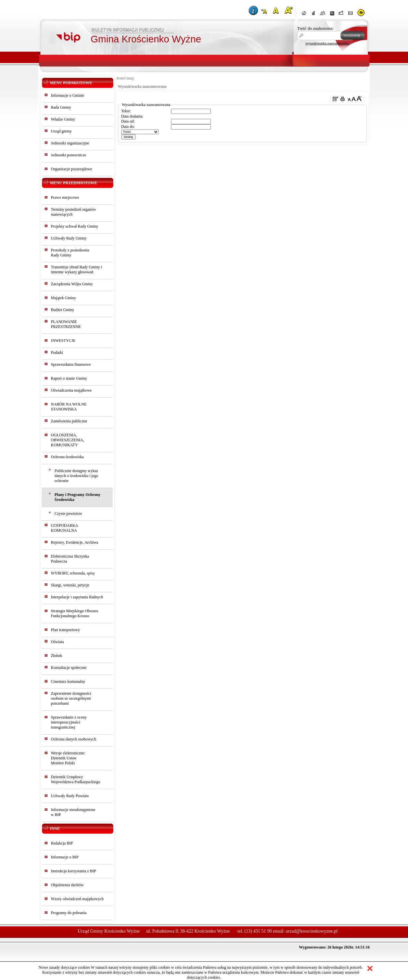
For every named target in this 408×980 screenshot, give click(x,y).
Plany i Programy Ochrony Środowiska (78, 497)
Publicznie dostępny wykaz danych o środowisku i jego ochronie (77, 476)
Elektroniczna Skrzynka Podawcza (70, 559)
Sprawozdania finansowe (71, 364)
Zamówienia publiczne (69, 421)
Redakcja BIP (62, 843)
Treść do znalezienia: (316, 28)
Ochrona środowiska (67, 457)
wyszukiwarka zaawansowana (327, 43)
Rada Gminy (61, 107)
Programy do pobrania (69, 913)
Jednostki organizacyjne (70, 143)
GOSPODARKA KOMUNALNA (64, 528)
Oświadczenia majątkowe (71, 390)
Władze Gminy (63, 119)
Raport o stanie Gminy (69, 378)
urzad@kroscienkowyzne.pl (312, 931)
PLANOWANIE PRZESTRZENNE (66, 324)
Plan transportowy (66, 630)
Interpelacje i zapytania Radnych (77, 597)
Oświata (58, 642)
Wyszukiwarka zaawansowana (142, 86)
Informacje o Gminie (68, 95)
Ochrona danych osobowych (74, 739)
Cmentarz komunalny (68, 681)
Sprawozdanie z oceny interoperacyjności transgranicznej (69, 722)
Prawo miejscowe (65, 197)
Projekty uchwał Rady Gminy (75, 226)
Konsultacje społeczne (69, 668)
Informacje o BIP (65, 857)
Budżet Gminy (63, 310)
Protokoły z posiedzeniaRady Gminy (70, 253)
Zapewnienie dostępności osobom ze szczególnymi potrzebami (71, 698)
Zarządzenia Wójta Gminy (72, 284)
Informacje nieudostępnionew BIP (73, 812)
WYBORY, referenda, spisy (73, 573)
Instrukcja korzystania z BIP (74, 871)
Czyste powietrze (68, 514)
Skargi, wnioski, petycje (70, 585)
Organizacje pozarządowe (72, 169)
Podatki (57, 353)
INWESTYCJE (63, 341)
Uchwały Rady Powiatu (70, 796)
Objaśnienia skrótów (67, 885)
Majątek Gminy (64, 298)
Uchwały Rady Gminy (69, 238)
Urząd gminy (61, 131)
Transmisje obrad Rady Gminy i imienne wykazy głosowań (77, 270)
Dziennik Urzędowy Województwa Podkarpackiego (76, 779)
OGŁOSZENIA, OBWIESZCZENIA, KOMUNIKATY (68, 440)
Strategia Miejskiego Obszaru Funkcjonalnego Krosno (75, 613)
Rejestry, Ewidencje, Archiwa (75, 542)
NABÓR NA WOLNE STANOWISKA (69, 407)
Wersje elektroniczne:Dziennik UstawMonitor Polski (68, 758)
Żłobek (57, 656)
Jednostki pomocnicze (69, 155)
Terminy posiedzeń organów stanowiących (74, 212)
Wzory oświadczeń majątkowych (77, 899)
